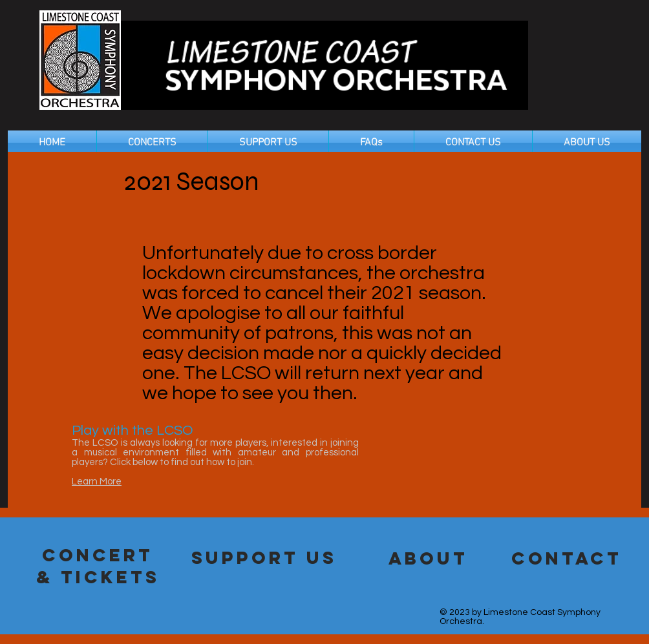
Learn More (97, 482)
